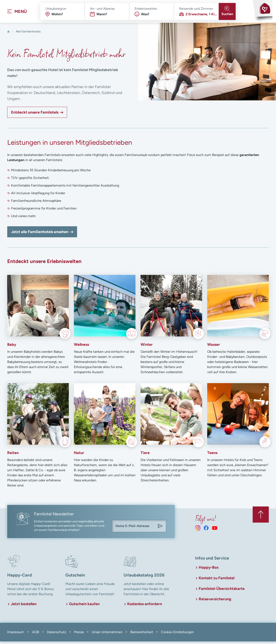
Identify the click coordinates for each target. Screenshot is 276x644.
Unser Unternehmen (107, 635)
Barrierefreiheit (142, 635)
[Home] (8, 34)
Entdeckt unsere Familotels (35, 115)
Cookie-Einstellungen (177, 635)
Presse (79, 635)
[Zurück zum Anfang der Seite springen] (260, 516)
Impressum (16, 635)
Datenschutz (57, 635)
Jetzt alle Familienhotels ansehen (40, 235)
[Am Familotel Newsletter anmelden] (160, 529)
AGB (36, 635)
